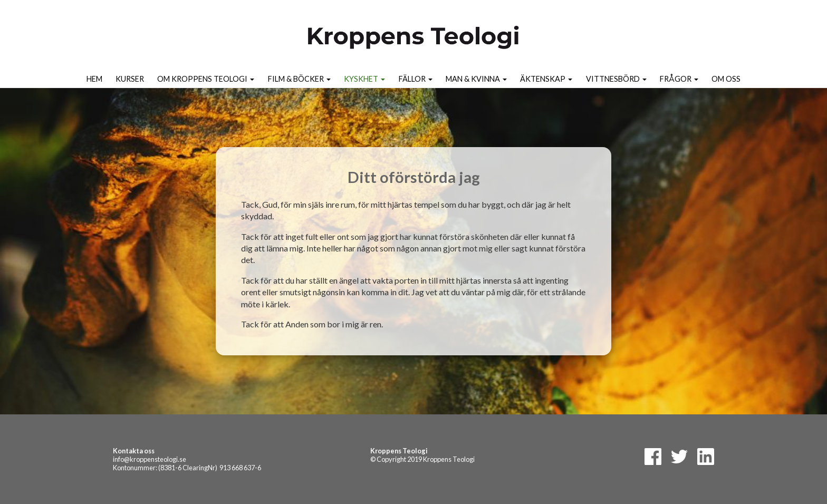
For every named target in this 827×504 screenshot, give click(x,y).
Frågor (679, 79)
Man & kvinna (476, 79)
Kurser (130, 79)
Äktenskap (546, 79)
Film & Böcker (299, 79)
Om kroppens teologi (206, 79)
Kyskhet (364, 79)
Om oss (726, 79)
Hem (94, 79)
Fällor (416, 79)
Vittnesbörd (616, 79)
